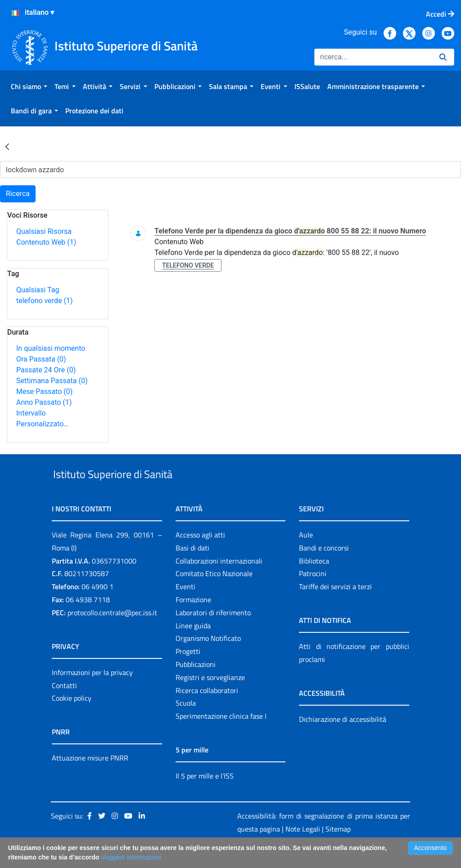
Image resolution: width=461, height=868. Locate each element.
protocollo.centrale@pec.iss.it (112, 633)
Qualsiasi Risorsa (44, 231)
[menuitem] (29, 86)
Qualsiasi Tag (38, 290)
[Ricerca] (373, 57)
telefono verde (45, 301)
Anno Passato (44, 402)
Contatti (64, 706)
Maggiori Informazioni (131, 857)
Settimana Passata (52, 381)
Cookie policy (72, 719)
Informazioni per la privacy (92, 693)
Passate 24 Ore (46, 370)
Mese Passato (44, 391)
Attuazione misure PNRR (90, 779)
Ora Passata (41, 359)
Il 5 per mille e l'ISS (205, 796)
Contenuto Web (46, 242)
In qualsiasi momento (51, 348)
